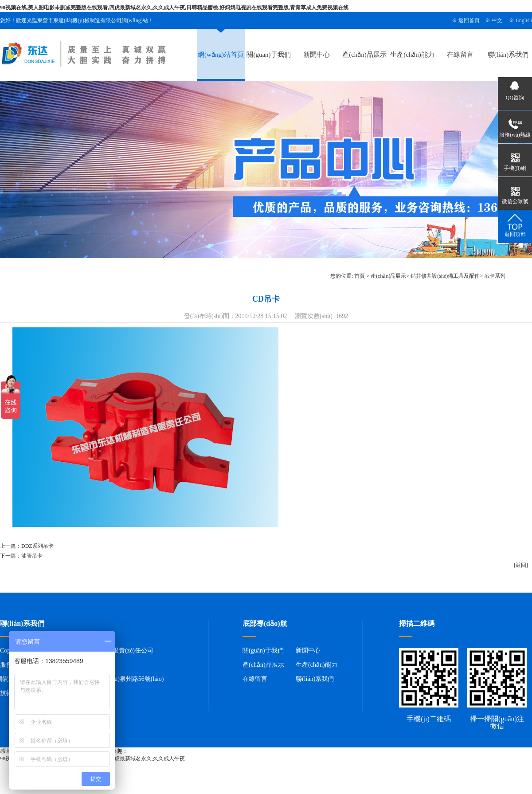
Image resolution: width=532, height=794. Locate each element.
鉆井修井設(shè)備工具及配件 (445, 276)
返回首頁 (469, 20)
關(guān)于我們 (268, 55)
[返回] (521, 565)
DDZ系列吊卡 (37, 546)
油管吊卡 (32, 556)
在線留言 (460, 55)
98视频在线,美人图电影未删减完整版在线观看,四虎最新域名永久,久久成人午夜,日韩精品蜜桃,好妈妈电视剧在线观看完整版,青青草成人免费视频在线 (174, 8)
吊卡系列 (495, 276)
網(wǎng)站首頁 (221, 55)
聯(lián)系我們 (508, 55)
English (524, 20)
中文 (497, 20)
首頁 (360, 276)
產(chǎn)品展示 (364, 55)
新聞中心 (317, 55)
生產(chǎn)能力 (412, 55)
